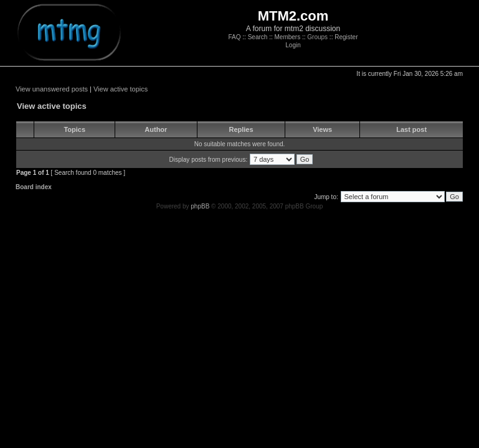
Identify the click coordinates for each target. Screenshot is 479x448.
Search (258, 37)
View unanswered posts (52, 89)
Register (346, 37)
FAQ (235, 37)
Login (293, 45)
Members (287, 37)
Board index (34, 187)
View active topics (121, 89)
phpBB (200, 206)
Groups (317, 37)
